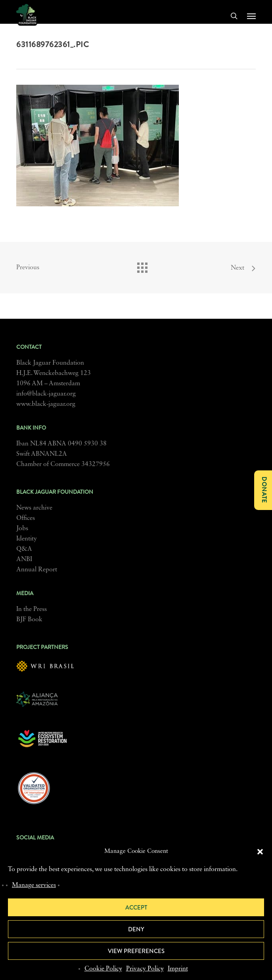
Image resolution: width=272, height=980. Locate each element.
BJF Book (29, 620)
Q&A (24, 549)
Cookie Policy (103, 969)
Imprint (178, 969)
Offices (26, 518)
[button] (260, 852)
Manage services (34, 885)
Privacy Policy (145, 969)
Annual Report (37, 570)
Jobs (22, 529)
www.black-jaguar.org (46, 404)
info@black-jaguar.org (46, 394)
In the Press (32, 609)
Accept (136, 908)
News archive (34, 508)
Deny (136, 929)
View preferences (136, 951)
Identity (27, 539)
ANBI (24, 559)
